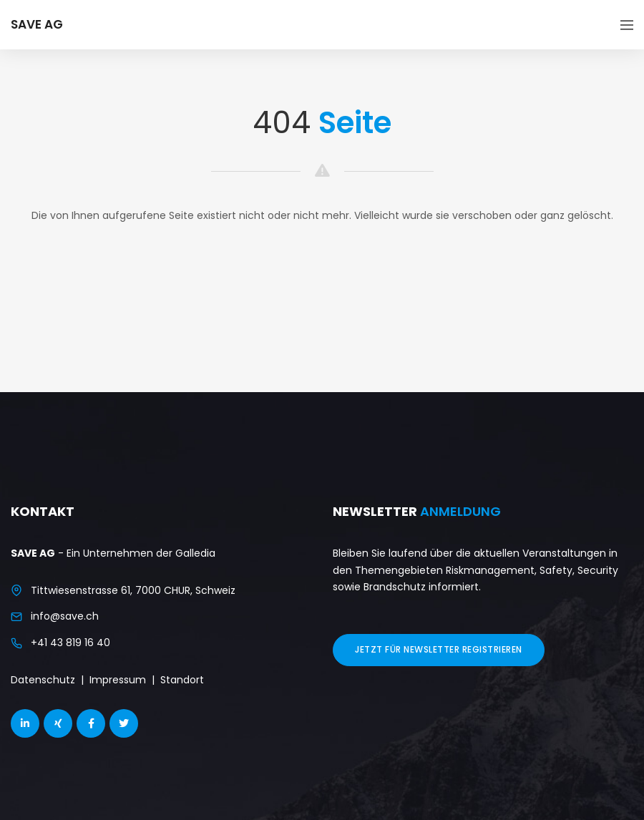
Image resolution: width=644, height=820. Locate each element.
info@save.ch (65, 616)
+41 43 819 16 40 (70, 643)
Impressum (118, 680)
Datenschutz (43, 680)
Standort (182, 680)
